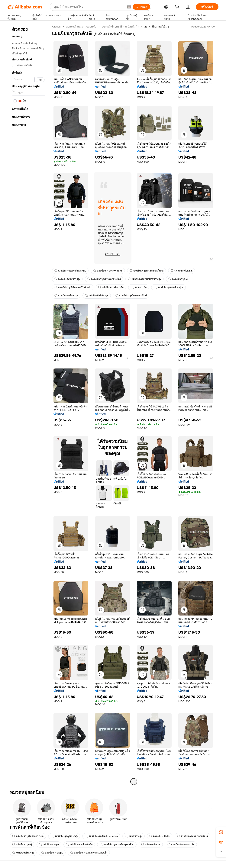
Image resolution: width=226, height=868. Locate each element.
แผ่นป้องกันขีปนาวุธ (66, 296)
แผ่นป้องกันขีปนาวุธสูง (67, 279)
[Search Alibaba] (89, 7)
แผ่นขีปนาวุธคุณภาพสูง (64, 836)
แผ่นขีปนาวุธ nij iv (52, 853)
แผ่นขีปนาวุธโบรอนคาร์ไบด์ (131, 296)
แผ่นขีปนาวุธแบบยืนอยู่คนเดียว (117, 844)
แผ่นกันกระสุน (134, 836)
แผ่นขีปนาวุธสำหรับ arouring (101, 836)
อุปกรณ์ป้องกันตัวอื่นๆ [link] (157, 27)
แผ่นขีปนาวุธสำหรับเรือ (79, 844)
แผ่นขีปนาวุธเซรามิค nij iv (168, 287)
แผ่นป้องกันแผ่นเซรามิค (181, 844)
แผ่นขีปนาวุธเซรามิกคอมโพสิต (147, 271)
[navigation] (29, 405)
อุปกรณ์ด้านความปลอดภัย (81, 27)
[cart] (178, 7)
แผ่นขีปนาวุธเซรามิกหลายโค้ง (104, 279)
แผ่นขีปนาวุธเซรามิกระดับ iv (70, 271)
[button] (129, 7)
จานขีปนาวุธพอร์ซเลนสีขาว (192, 836)
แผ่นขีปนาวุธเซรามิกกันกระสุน (145, 279)
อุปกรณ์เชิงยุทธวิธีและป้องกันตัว (120, 27)
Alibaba (56, 27)
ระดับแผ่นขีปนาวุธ (182, 271)
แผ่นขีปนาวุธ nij (178, 279)
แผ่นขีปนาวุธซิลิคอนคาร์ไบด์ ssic (73, 287)
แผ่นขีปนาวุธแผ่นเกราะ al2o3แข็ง (89, 853)
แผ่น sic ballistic (160, 836)
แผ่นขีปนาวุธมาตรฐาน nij (108, 271)
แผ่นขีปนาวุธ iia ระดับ (111, 287)
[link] (221, 832)
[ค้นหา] (141, 7)
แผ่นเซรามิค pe (151, 844)
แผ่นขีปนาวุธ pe (49, 844)
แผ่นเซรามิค (139, 287)
